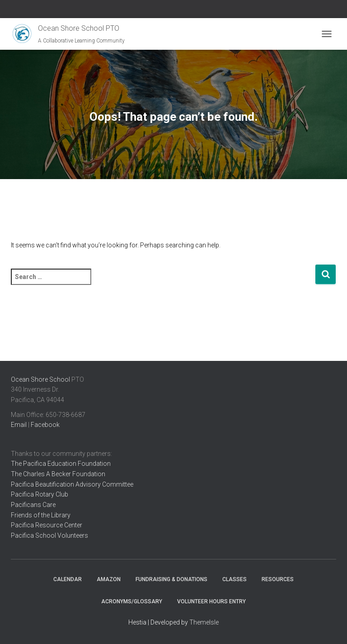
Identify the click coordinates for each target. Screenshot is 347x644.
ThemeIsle (204, 622)
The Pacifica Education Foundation (61, 464)
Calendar (68, 579)
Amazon (109, 579)
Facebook (45, 425)
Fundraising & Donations (171, 579)
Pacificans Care (33, 505)
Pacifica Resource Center (47, 525)
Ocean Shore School (40, 379)
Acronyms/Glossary (132, 601)
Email (19, 425)
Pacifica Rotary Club (40, 494)
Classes (234, 579)
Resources (278, 579)
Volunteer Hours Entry (211, 601)
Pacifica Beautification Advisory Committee (72, 484)
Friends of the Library (41, 515)
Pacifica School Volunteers (49, 535)
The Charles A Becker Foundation (58, 474)
